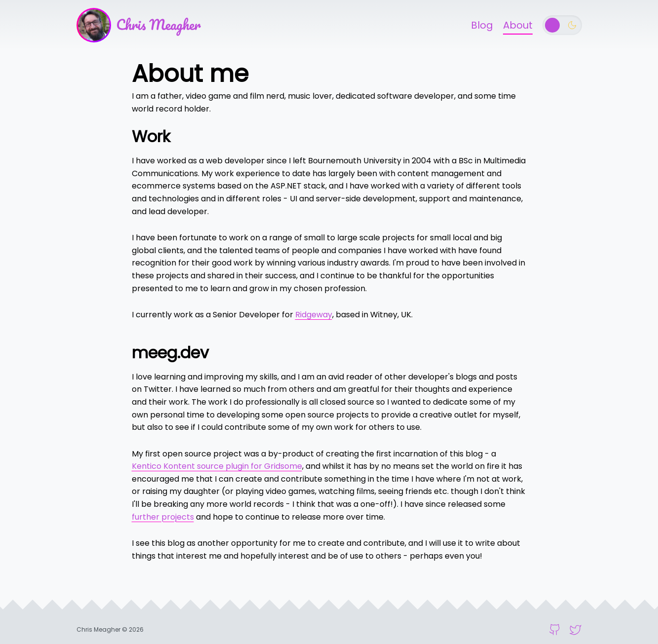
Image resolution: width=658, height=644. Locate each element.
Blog (482, 25)
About (518, 25)
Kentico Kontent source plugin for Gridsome (217, 466)
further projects (163, 517)
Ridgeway (314, 315)
